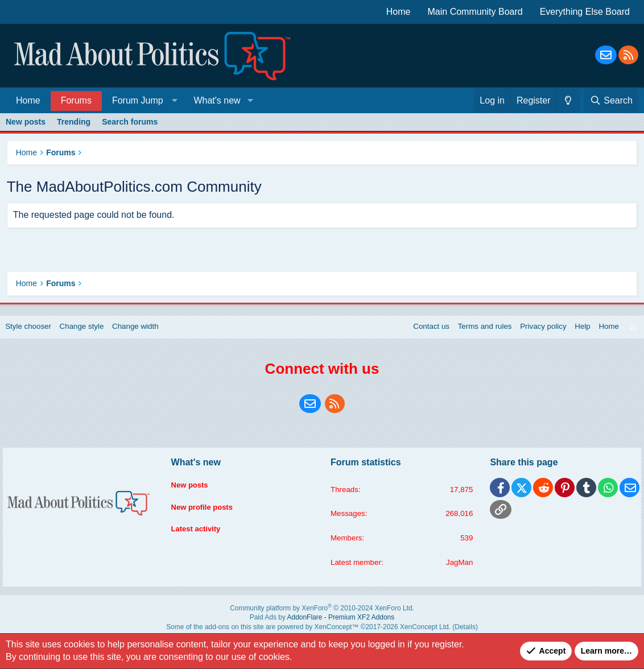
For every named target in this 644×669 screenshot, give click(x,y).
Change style (91, 334)
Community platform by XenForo (322, 616)
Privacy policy (534, 334)
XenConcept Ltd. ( (410, 632)
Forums (76, 100)
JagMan (456, 571)
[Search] (611, 101)
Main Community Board (475, 12)
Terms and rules (473, 334)
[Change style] (568, 101)
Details (442, 632)
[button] (143, 100)
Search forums (130, 122)
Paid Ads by (322, 624)
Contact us (417, 334)
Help (575, 334)
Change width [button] (147, 334)
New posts (26, 122)
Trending (74, 122)
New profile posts (207, 511)
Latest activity (201, 533)
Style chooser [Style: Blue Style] (35, 334)
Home (399, 12)
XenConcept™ (334, 632)
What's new (217, 100)
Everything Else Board (585, 12)
